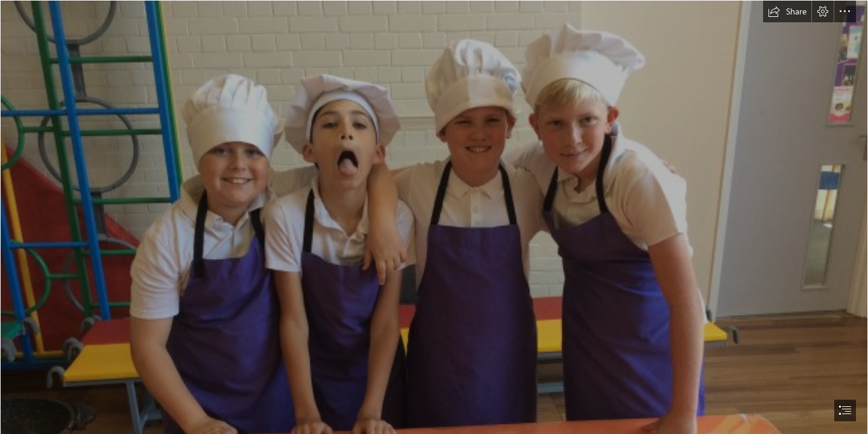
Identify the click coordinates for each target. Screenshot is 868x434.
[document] (434, 217)
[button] (787, 11)
